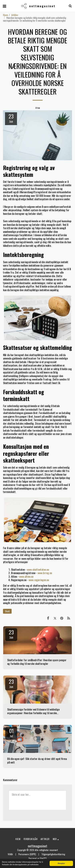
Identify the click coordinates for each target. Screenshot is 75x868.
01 (11, 733)
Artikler (15, 15)
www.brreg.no (45, 573)
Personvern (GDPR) (27, 854)
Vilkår (10, 854)
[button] (4, 6)
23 (11, 634)
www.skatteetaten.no (38, 569)
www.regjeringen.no (39, 580)
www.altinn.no (26, 576)
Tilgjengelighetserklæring (53, 854)
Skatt (7, 611)
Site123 (43, 858)
